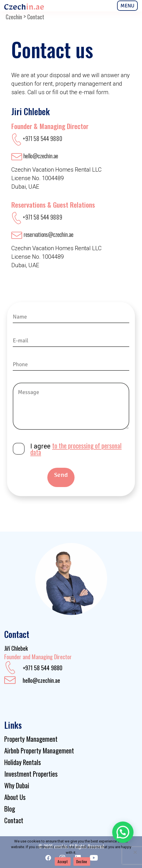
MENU (127, 6)
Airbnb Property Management (39, 751)
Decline (82, 861)
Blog (10, 809)
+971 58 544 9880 (42, 138)
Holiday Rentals (23, 762)
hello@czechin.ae (41, 680)
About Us (15, 797)
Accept (63, 861)
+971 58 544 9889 (42, 217)
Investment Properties (31, 774)
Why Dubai (17, 785)
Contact (14, 820)
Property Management (31, 739)
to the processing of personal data (76, 449)
